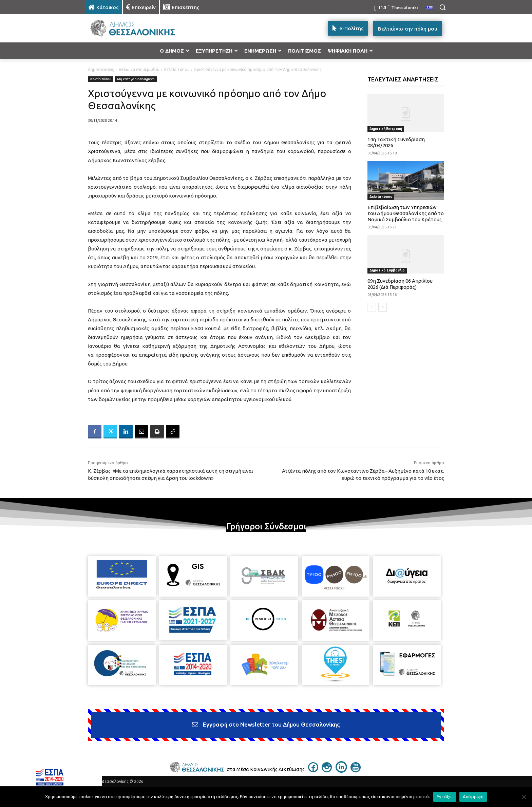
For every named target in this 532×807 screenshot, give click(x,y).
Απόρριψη (473, 796)
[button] (442, 7)
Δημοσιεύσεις (101, 69)
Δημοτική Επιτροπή (386, 129)
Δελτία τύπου (177, 69)
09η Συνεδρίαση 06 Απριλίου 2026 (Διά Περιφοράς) (400, 284)
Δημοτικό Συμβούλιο (387, 270)
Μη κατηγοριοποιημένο (136, 79)
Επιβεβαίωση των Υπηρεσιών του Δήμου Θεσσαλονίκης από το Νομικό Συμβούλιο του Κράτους (406, 213)
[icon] (313, 770)
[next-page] (383, 307)
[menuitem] (430, 8)
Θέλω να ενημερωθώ (139, 69)
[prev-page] (372, 307)
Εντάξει (445, 796)
